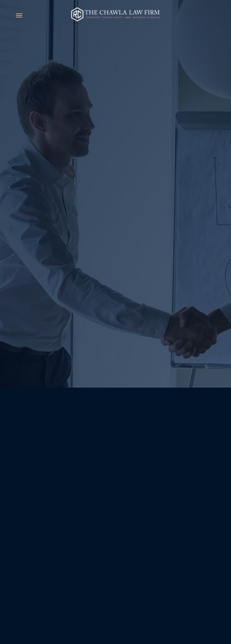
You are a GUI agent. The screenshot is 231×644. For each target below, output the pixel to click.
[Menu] (19, 15)
